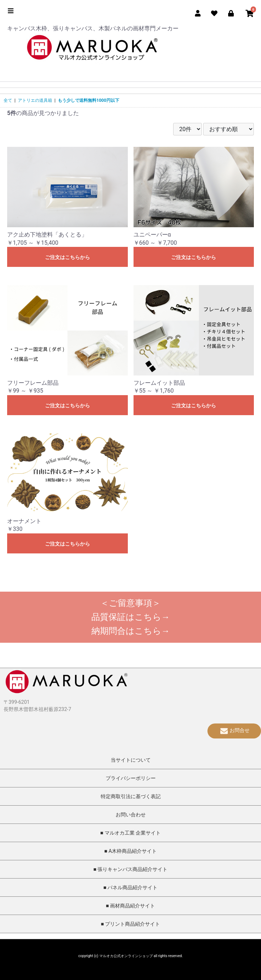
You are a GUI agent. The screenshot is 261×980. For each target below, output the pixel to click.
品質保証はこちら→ (131, 617)
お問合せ (234, 730)
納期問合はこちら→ (131, 631)
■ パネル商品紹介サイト (131, 887)
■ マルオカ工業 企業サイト (130, 833)
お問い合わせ (131, 815)
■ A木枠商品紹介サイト (130, 851)
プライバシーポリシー (131, 778)
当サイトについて (131, 760)
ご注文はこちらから (67, 257)
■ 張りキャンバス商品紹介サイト (131, 869)
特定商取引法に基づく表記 (131, 796)
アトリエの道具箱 (35, 100)
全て (8, 100)
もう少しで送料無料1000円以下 (89, 100)
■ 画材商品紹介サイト (131, 906)
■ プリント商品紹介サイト (131, 924)
